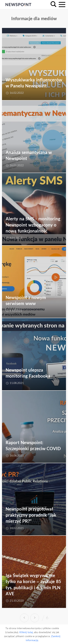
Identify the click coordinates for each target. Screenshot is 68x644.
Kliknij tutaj (26, 632)
